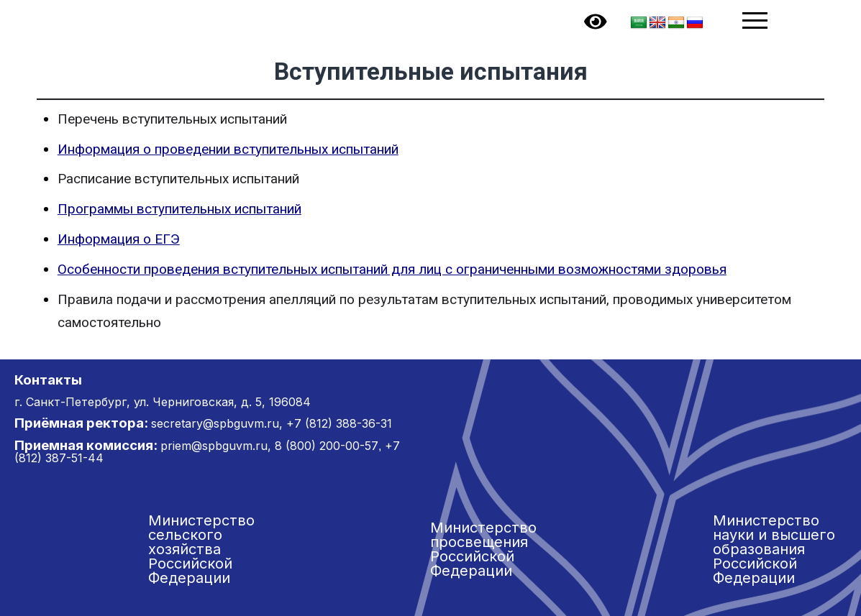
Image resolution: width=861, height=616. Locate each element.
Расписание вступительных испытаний (178, 179)
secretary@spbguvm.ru (215, 423)
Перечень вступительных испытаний (172, 119)
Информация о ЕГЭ (119, 239)
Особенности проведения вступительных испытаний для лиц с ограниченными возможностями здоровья (392, 269)
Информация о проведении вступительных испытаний (228, 149)
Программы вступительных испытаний (179, 209)
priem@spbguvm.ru (214, 446)
